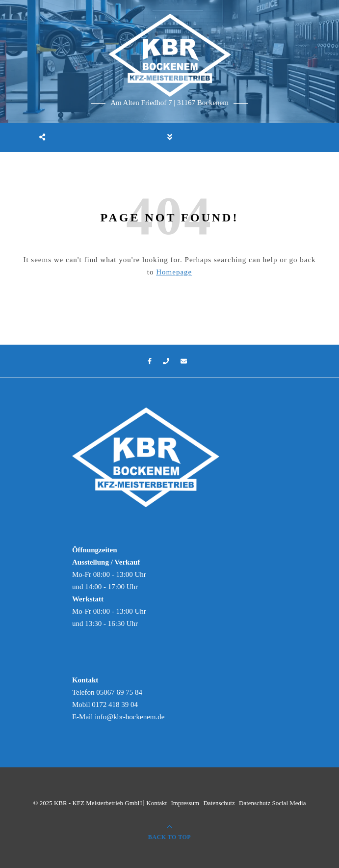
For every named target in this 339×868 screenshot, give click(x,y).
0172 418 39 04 (115, 705)
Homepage (174, 272)
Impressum (185, 803)
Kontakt (156, 803)
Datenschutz (219, 803)
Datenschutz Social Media (272, 803)
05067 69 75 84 (119, 692)
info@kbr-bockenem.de (130, 717)
